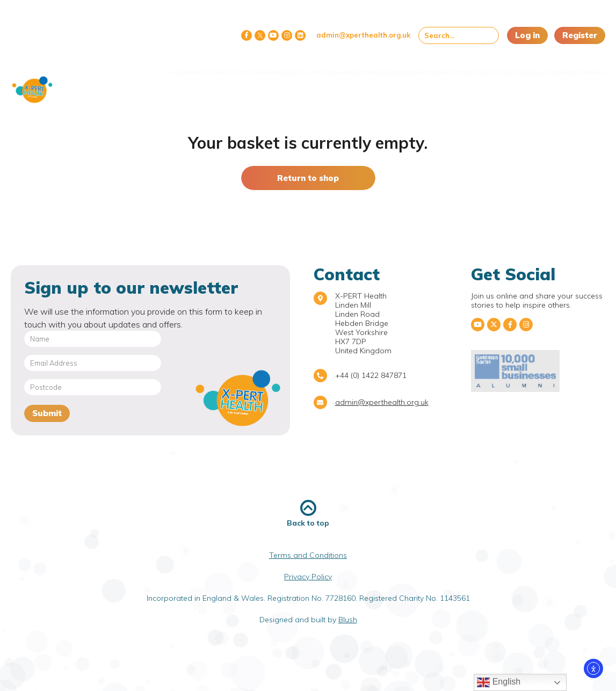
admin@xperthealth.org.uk (363, 35)
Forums (583, 66)
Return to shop (308, 178)
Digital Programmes (260, 70)
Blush (348, 620)
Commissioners (337, 66)
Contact (472, 66)
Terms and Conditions (308, 555)
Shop (384, 66)
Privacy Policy (308, 577)
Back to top (308, 514)
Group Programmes (189, 70)
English (499, 682)
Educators (425, 66)
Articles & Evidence (518, 70)
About (143, 66)
